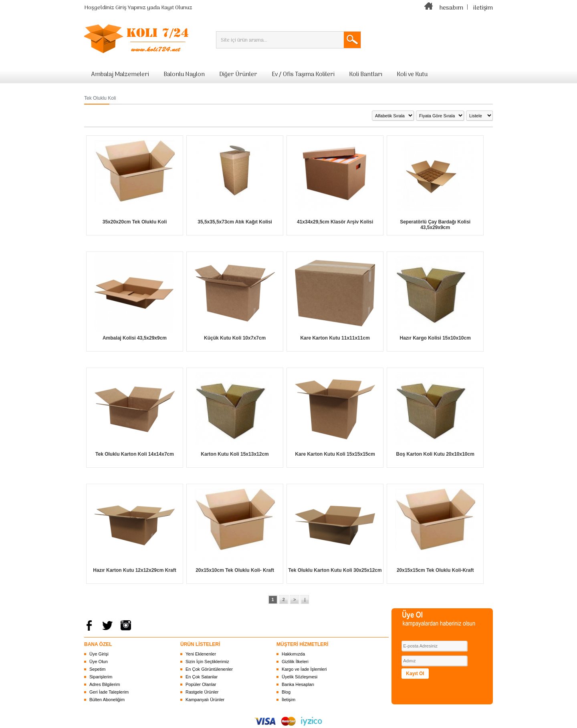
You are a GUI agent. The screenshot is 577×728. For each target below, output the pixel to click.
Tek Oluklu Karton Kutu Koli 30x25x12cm (335, 570)
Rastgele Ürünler (202, 692)
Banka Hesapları (298, 684)
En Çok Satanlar (202, 677)
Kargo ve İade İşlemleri (304, 669)
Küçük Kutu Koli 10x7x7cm (235, 338)
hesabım (451, 8)
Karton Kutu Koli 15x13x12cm (235, 454)
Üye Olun (99, 662)
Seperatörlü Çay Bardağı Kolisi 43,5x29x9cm (435, 225)
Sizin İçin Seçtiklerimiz (207, 662)
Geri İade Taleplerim (109, 692)
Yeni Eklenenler (201, 654)
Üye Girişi (99, 654)
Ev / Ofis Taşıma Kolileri (303, 74)
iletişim (483, 8)
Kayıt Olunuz (177, 8)
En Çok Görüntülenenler (209, 669)
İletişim (288, 700)
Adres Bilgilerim (105, 684)
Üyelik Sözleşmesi (300, 677)
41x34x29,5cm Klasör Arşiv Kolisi (335, 222)
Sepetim (97, 669)
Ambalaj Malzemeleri (120, 74)
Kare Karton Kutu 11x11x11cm (335, 338)
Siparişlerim (101, 677)
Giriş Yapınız (131, 8)
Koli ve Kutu (412, 74)
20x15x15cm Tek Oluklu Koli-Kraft (435, 570)
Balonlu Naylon (184, 74)
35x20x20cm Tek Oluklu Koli (135, 222)
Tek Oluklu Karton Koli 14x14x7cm (135, 454)
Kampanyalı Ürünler (205, 700)
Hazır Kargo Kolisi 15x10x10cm (435, 338)
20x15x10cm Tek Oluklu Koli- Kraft (235, 570)
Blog (286, 692)
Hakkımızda (293, 654)
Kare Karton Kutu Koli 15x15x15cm (335, 454)
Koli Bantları (366, 74)
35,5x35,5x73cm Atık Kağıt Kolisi (235, 222)
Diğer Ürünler (238, 74)
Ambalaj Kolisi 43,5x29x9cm (135, 338)
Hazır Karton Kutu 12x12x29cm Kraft (134, 570)
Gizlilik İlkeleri (295, 662)
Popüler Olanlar (201, 684)
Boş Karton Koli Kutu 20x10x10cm (435, 454)
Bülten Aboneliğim (107, 700)
